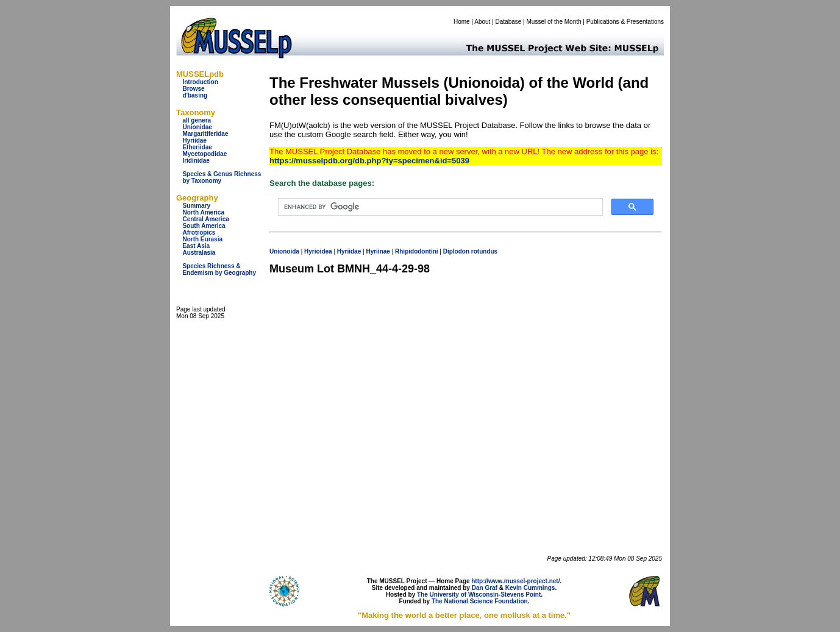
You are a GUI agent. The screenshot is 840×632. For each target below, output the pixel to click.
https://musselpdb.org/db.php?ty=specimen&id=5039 (369, 161)
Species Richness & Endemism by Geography (219, 269)
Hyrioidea (318, 251)
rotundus (484, 251)
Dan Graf (485, 588)
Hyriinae (378, 251)
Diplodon (456, 251)
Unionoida (284, 251)
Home (462, 22)
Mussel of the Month (554, 22)
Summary (196, 206)
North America (203, 212)
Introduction (200, 82)
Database (509, 22)
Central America (205, 219)
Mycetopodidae (205, 154)
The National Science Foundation (480, 601)
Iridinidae (196, 161)
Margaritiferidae (205, 134)
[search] (439, 207)
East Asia (196, 246)
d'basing (195, 95)
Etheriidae (197, 147)
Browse (193, 89)
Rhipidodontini (417, 251)
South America (204, 226)
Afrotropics (199, 233)
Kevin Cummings (530, 588)
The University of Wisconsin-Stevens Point (479, 595)
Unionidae (197, 127)
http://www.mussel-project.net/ (515, 581)
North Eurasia (202, 239)
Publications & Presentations (625, 22)
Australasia (199, 253)
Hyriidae (194, 140)
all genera (197, 120)
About (482, 22)
